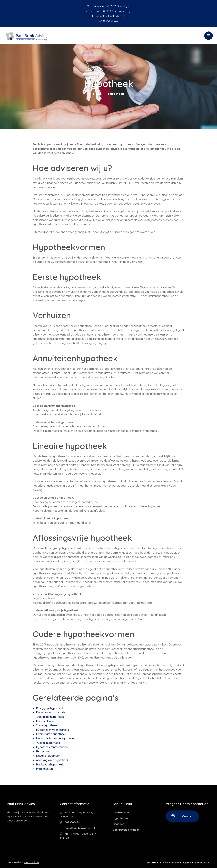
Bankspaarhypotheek (50, 764)
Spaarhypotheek (47, 725)
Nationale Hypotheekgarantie (55, 738)
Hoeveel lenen (45, 721)
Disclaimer (148, 863)
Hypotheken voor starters (52, 730)
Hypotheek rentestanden (52, 747)
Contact (182, 816)
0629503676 (108, 21)
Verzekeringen (122, 812)
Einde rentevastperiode (51, 712)
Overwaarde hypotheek (51, 734)
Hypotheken (120, 818)
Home (97, 94)
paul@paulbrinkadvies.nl (108, 16)
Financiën (119, 824)
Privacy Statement (168, 863)
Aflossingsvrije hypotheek (52, 760)
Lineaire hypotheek (48, 756)
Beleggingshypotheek (50, 708)
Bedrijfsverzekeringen (126, 830)
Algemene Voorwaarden (196, 863)
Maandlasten (44, 769)
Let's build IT (32, 862)
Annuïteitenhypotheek (50, 717)
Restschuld (43, 751)
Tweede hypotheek (48, 743)
